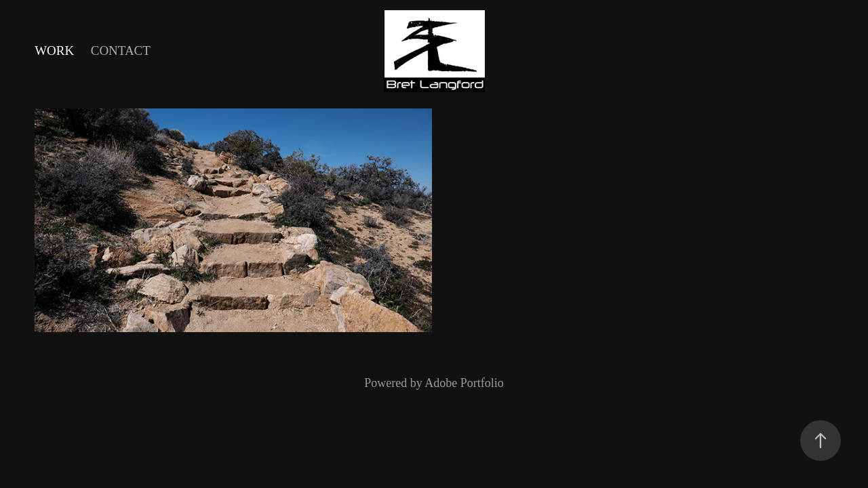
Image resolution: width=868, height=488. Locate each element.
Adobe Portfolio (464, 383)
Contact (121, 50)
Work (54, 50)
